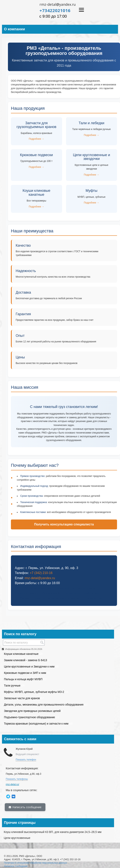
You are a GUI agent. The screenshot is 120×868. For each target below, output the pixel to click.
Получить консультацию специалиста (64, 524)
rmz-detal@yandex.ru (58, 4)
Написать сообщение (25, 807)
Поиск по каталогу (20, 634)
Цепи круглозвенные (17, 838)
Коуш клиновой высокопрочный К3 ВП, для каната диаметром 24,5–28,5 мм (53, 832)
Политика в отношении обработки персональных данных (35, 863)
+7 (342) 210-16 (41, 573)
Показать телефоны (17, 779)
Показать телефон (26, 760)
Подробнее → (36, 139)
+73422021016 (55, 10)
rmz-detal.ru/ (12, 784)
